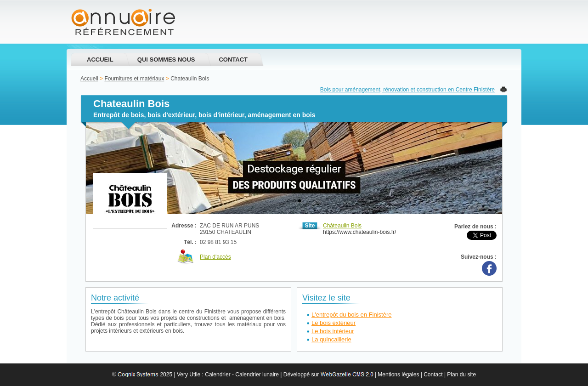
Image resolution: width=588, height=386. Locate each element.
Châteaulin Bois (342, 226)
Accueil (100, 60)
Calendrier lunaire (257, 375)
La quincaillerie (331, 339)
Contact (233, 60)
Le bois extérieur (334, 323)
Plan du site (461, 375)
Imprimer (503, 89)
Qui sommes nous (166, 60)
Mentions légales (398, 375)
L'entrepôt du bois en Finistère (351, 315)
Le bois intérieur (333, 331)
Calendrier (218, 375)
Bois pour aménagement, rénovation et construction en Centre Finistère (407, 90)
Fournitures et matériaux (134, 79)
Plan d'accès (215, 257)
